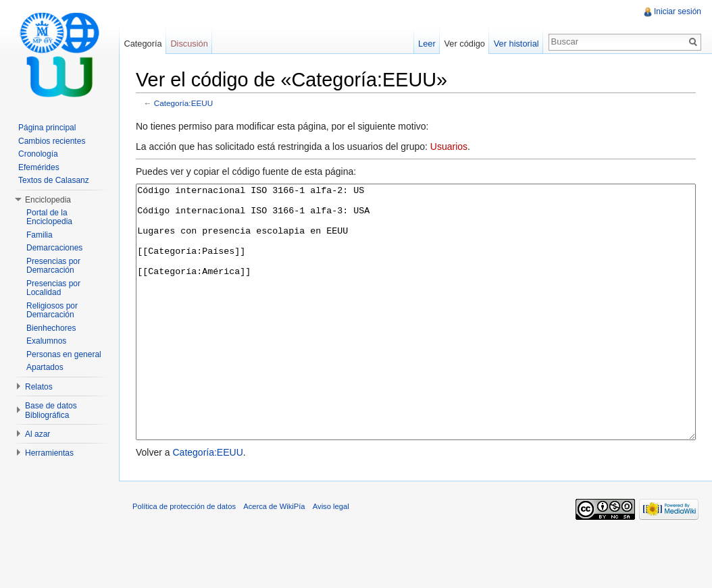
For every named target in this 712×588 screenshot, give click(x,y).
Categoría (143, 44)
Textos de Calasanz (54, 180)
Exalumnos (46, 341)
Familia (40, 235)
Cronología (38, 154)
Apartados (45, 367)
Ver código (464, 44)
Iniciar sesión (678, 11)
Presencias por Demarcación (53, 266)
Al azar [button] (37, 434)
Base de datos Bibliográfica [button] (51, 410)
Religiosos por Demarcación (52, 311)
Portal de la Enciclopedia (49, 217)
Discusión (189, 44)
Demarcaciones (54, 248)
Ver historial (516, 44)
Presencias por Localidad (53, 288)
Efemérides (39, 167)
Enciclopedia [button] (48, 200)
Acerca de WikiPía (274, 557)
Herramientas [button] (49, 453)
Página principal (47, 128)
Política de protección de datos (184, 557)
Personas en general (64, 354)
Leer (427, 44)
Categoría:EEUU (184, 103)
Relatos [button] (39, 387)
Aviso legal (331, 557)
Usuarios (449, 146)
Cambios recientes (52, 141)
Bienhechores (51, 328)
